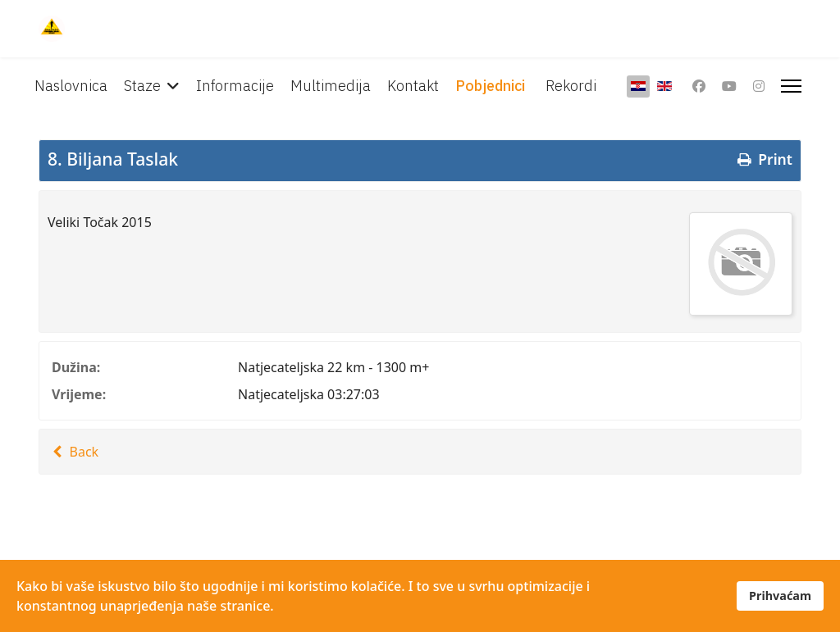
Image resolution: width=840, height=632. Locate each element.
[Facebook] (699, 86)
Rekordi (571, 86)
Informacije (235, 86)
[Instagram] (759, 86)
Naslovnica (71, 86)
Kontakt (413, 86)
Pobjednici (490, 86)
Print (763, 159)
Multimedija (331, 86)
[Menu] (791, 86)
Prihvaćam (780, 596)
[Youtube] (729, 86)
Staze (142, 86)
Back (73, 452)
